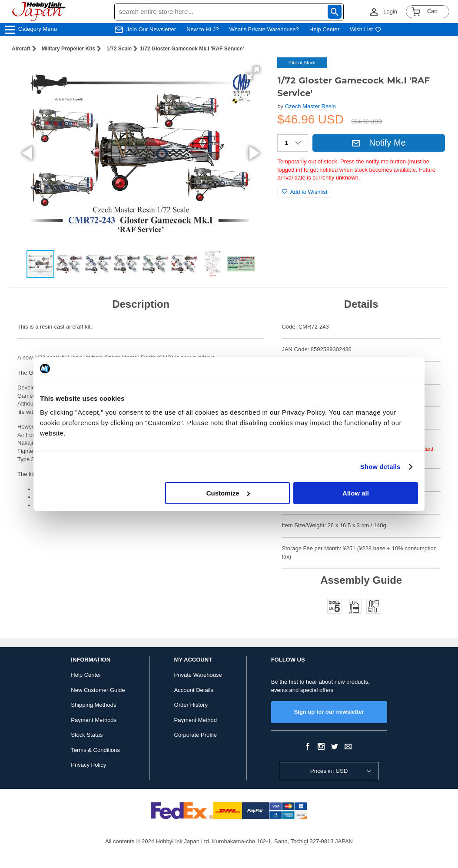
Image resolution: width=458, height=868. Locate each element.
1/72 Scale (119, 49)
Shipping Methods (93, 705)
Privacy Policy (88, 765)
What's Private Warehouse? (264, 29)
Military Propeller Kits (68, 49)
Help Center (324, 29)
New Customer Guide (98, 690)
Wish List (365, 29)
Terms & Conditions (95, 750)
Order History (191, 705)
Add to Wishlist (305, 192)
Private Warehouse (198, 675)
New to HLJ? (202, 29)
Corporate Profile (196, 735)
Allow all (356, 493)
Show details (380, 467)
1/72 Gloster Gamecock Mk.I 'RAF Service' (192, 49)
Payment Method (196, 720)
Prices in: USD (329, 771)
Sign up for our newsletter (329, 712)
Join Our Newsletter (151, 29)
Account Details (194, 690)
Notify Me (378, 143)
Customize (228, 493)
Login (390, 12)
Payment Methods (94, 720)
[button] (253, 73)
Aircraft (21, 49)
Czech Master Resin (310, 106)
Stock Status (87, 735)
